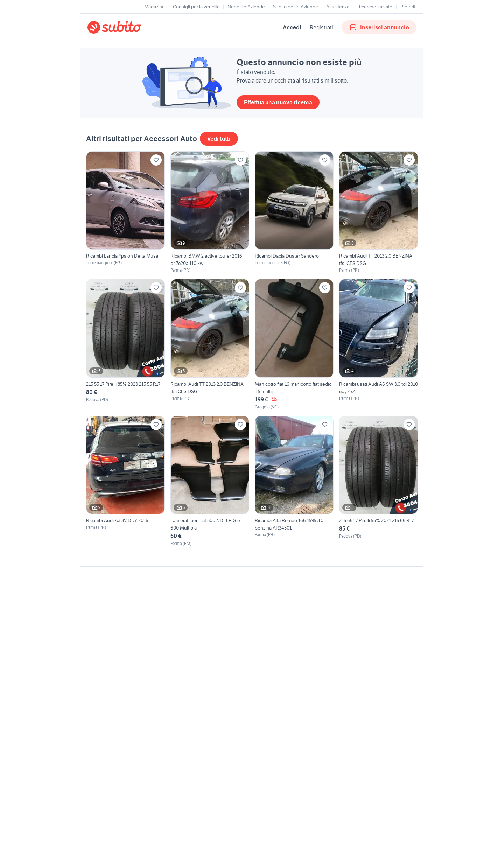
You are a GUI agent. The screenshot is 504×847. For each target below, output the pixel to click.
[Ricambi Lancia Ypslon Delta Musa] (125, 212)
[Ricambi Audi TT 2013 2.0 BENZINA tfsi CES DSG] (379, 212)
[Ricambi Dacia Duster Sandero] (294, 212)
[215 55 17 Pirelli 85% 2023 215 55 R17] (125, 344)
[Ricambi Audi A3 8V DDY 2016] (125, 481)
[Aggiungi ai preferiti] (156, 160)
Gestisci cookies (105, 673)
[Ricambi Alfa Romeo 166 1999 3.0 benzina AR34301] (294, 481)
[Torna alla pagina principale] (128, 27)
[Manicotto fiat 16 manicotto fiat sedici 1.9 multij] (294, 344)
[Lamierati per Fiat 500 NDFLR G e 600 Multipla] (210, 481)
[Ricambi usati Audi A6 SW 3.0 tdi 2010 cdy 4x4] (379, 344)
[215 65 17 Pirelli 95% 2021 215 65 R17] (379, 481)
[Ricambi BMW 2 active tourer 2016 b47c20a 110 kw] (210, 212)
